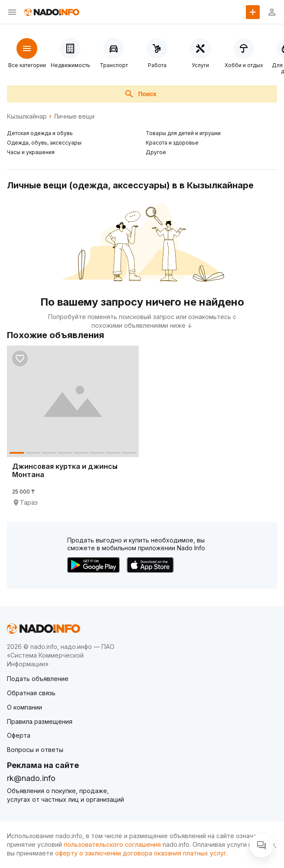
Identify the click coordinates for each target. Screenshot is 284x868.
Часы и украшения (31, 152)
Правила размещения (40, 721)
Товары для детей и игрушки (183, 133)
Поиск (140, 94)
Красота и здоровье (172, 143)
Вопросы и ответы (35, 750)
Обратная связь (31, 693)
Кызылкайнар (27, 116)
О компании (24, 707)
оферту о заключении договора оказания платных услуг (141, 853)
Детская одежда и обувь (40, 133)
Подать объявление (38, 679)
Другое (156, 152)
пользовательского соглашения (112, 844)
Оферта (19, 735)
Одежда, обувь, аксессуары (44, 143)
